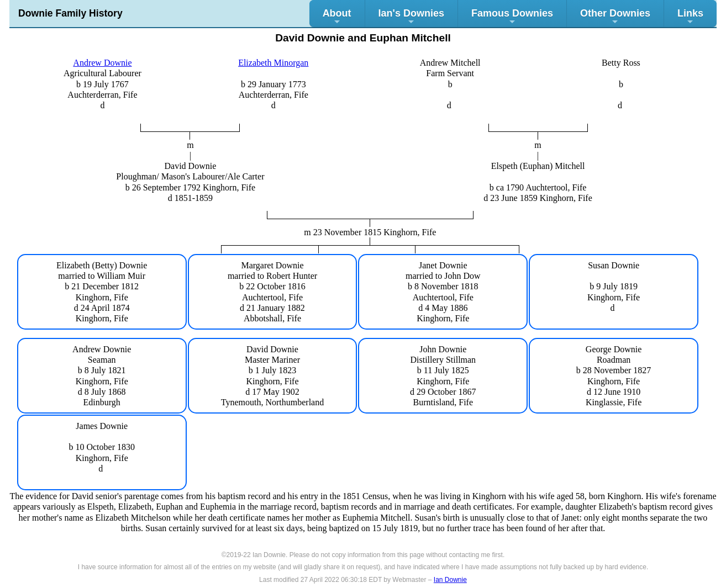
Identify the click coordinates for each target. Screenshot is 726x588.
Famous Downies (512, 17)
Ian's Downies (411, 17)
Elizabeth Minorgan (273, 63)
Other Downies (615, 17)
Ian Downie (450, 580)
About (337, 17)
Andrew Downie (102, 63)
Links (690, 17)
